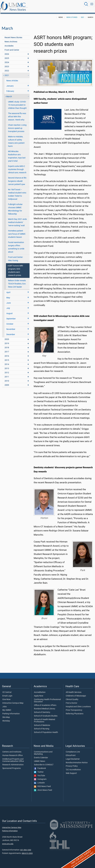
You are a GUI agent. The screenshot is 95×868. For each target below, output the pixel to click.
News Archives (11, 39)
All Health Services (74, 689)
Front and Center (12, 47)
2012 (7, 370)
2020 (7, 336)
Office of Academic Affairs (45, 702)
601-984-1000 (26, 847)
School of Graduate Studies (46, 713)
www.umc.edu (8, 841)
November (11, 326)
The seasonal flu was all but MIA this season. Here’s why (17, 114)
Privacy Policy (72, 763)
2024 (7, 59)
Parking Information (11, 711)
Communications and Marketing (43, 750)
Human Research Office (12, 752)
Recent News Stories (13, 34)
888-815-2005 (27, 850)
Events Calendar (41, 755)
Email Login (7, 693)
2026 (7, 51)
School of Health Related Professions (45, 718)
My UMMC (7, 707)
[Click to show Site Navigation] (92, 4)
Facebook (40, 765)
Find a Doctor (71, 700)
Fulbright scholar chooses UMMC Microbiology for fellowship (15, 206)
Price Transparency (74, 707)
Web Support (71, 770)
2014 (7, 361)
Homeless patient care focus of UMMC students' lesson (17, 231)
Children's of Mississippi (76, 693)
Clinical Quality (72, 696)
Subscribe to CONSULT (44, 762)
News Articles (12, 78)
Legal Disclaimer (73, 756)
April (8, 289)
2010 (7, 378)
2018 (7, 345)
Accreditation (40, 689)
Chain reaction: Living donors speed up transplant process (17, 125)
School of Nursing (42, 726)
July (8, 305)
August (9, 310)
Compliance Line (73, 749)
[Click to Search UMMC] (86, 4)
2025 (7, 55)
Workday (6, 718)
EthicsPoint (71, 752)
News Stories (45, 4)
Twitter (39, 769)
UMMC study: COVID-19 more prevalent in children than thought (17, 102)
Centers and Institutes (12, 749)
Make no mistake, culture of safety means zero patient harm (16, 138)
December (11, 331)
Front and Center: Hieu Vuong (16, 256)
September (11, 316)
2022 (7, 68)
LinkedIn (39, 780)
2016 (7, 353)
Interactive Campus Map (13, 700)
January (10, 83)
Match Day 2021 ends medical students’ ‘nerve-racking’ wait (17, 219)
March (9, 94)
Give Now (6, 696)
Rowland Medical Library (45, 706)
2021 (83, 14)
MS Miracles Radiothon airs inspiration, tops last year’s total (17, 153)
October (10, 321)
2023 (7, 64)
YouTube (39, 773)
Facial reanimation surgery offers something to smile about (16, 244)
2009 (7, 382)
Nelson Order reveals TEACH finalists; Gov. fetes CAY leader (17, 281)
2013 (7, 365)
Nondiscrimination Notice (77, 760)
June (9, 300)
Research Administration (13, 762)
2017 (7, 349)
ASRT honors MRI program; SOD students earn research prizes (16, 267)
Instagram (40, 776)
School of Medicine (42, 722)
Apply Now (39, 693)
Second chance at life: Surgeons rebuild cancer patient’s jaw (17, 178)
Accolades (9, 43)
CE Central (7, 689)
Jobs (5, 704)
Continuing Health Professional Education (47, 698)
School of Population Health (46, 729)
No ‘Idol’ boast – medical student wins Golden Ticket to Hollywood (17, 191)
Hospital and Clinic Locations (78, 704)
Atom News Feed (43, 787)
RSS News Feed (42, 783)
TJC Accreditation (73, 767)
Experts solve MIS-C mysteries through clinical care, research (17, 166)
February (10, 88)
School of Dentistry (42, 709)
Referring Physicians (75, 711)
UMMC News (40, 758)
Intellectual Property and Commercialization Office (13, 757)
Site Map (6, 714)
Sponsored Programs (12, 765)
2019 (7, 340)
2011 (7, 374)
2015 (7, 357)
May (8, 295)
